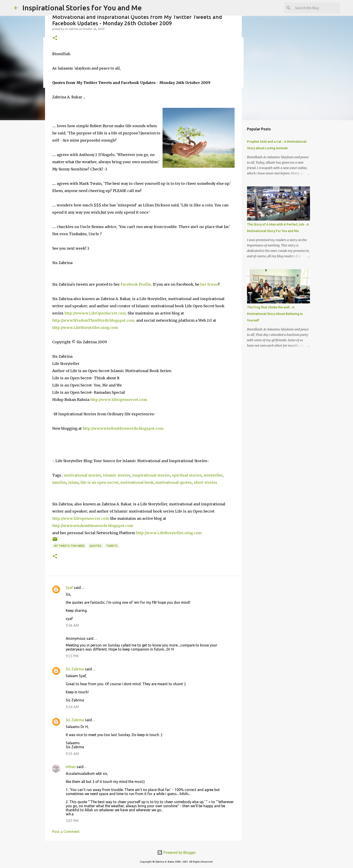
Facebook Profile (136, 284)
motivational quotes (174, 482)
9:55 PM (72, 656)
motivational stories (83, 475)
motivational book (137, 482)
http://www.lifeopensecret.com (119, 400)
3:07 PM (72, 821)
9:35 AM (72, 754)
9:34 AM (72, 707)
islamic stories (117, 475)
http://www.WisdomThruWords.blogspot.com (93, 320)
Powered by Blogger (176, 852)
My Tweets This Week (69, 546)
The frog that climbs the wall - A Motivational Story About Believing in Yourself (275, 314)
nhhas (71, 767)
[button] (55, 38)
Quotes (95, 546)
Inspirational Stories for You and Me (82, 8)
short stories (205, 482)
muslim (59, 482)
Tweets (112, 546)
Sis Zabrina (75, 669)
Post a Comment (66, 832)
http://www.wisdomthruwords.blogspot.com (123, 428)
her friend (209, 284)
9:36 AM (72, 625)
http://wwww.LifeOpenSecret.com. (96, 313)
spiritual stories (187, 475)
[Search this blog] (316, 8)
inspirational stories (151, 475)
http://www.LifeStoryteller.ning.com (85, 328)
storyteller (213, 475)
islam (73, 482)
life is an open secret (99, 482)
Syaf (69, 588)
